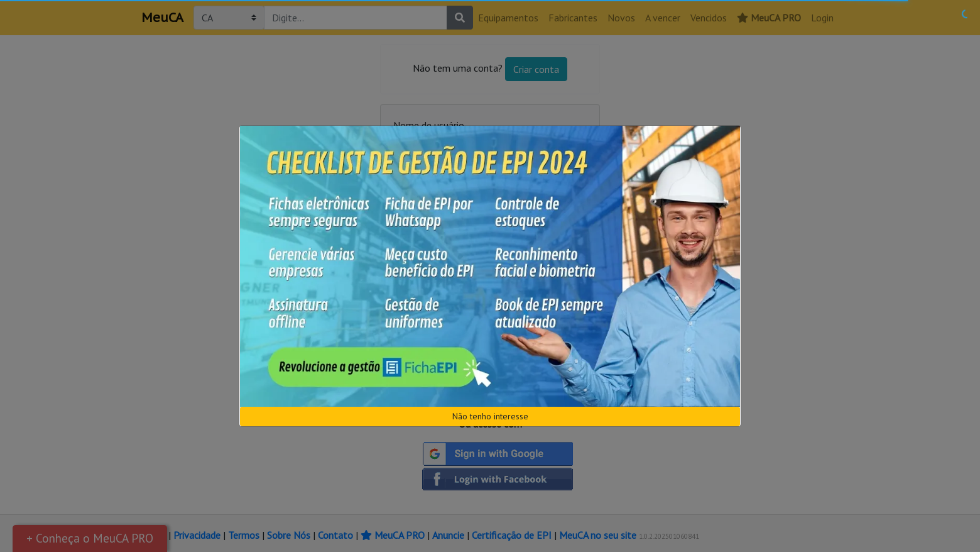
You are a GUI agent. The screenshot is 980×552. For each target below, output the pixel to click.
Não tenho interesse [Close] (490, 416)
